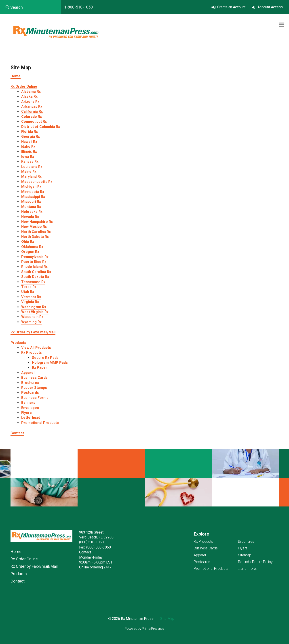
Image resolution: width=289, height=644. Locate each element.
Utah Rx (28, 292)
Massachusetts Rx (37, 182)
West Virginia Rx (35, 312)
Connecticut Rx (34, 122)
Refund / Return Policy (255, 562)
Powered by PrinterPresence (144, 629)
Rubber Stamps (34, 388)
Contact (17, 433)
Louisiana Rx (32, 167)
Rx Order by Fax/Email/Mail (33, 332)
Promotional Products (40, 423)
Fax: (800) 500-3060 (95, 547)
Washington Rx (34, 307)
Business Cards (34, 378)
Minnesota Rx (33, 192)
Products (18, 343)
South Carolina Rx (36, 272)
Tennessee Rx (33, 282)
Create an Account (231, 7)
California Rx (32, 111)
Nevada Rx (30, 217)
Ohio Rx (28, 242)
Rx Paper (40, 368)
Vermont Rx (31, 297)
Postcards (30, 393)
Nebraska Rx (32, 212)
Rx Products (32, 353)
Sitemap (245, 555)
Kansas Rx (30, 162)
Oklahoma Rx (32, 247)
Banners (28, 403)
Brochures (30, 383)
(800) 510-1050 (91, 542)
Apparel (28, 373)
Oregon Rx (30, 252)
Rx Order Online (24, 86)
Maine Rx (29, 172)
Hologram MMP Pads (50, 363)
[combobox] (31, 7)
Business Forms (35, 398)
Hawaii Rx (29, 142)
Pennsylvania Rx (35, 257)
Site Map (167, 619)
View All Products (36, 348)
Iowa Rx (28, 157)
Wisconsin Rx (32, 317)
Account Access (270, 7)
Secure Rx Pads (45, 358)
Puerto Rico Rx (34, 262)
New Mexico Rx (34, 227)
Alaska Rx (29, 96)
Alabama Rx (31, 92)
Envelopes (30, 408)
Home (16, 76)
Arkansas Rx (32, 107)
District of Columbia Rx (41, 127)
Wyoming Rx (31, 322)
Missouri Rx (31, 202)
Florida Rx (30, 132)
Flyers (26, 413)
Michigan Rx (31, 187)
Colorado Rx (32, 117)
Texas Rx (29, 287)
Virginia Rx (30, 302)
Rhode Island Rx (34, 267)
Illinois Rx (29, 151)
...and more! (247, 569)
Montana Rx (31, 207)
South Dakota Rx (35, 277)
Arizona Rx (30, 102)
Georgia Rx (31, 137)
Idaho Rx (28, 147)
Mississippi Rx (33, 197)
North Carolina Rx (36, 232)
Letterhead (31, 418)
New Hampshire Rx (37, 222)
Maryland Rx (31, 177)
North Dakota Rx (35, 237)
